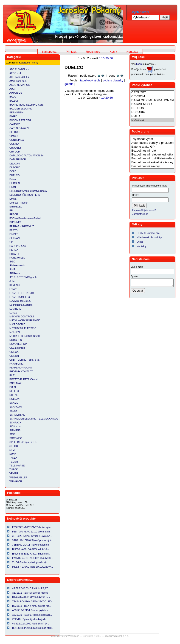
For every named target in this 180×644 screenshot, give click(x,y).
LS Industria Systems (21, 305)
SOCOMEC (16, 438)
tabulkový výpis (90, 80)
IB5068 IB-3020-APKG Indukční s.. (31, 554)
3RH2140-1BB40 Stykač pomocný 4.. (32, 540)
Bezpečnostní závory (152, 166)
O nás (140, 242)
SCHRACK (15, 423)
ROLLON (14, 399)
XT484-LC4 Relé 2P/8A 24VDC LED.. (33, 601)
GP (11, 242)
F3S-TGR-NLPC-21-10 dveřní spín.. (32, 532)
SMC (12, 434)
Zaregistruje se (140, 214)
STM (12, 450)
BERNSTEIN (16, 112)
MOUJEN (15, 332)
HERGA (14, 250)
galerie (69, 84)
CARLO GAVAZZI (19, 128)
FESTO (13, 230)
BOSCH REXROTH (20, 120)
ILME (12, 269)
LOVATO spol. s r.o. (20, 301)
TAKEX (13, 458)
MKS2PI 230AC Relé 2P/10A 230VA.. (32, 567)
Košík (113, 52)
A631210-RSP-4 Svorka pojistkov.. (31, 610)
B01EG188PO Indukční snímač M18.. (33, 628)
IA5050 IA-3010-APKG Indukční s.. (31, 549)
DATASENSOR (18, 159)
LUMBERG (15, 309)
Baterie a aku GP (152, 147)
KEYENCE (15, 285)
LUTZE (13, 313)
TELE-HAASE (17, 466)
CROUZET (15, 148)
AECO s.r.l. (15, 73)
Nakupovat (49, 52)
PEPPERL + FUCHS (21, 368)
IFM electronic (17, 265)
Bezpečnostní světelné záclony (152, 162)
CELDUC (14, 132)
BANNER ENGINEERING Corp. (27, 105)
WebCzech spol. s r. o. (117, 636)
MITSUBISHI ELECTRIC (23, 328)
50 (111, 58)
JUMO (13, 281)
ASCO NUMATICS (20, 85)
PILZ (12, 375)
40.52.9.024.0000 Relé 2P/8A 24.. (31, 624)
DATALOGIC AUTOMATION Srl (26, 155)
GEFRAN (14, 238)
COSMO (14, 144)
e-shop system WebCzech (65, 636)
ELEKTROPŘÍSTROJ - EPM (25, 195)
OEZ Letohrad (17, 348)
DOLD (13, 171)
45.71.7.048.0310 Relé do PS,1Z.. (31, 588)
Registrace (93, 52)
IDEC (12, 262)
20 (107, 58)
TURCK (14, 469)
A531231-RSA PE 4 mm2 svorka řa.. (32, 615)
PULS (13, 387)
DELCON (14, 164)
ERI (11, 210)
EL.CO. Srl (15, 183)
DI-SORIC (15, 167)
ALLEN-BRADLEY (19, 77)
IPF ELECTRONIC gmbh (23, 277)
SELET (13, 411)
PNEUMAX (15, 383)
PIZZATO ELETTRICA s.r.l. (24, 379)
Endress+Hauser (19, 203)
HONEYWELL (17, 258)
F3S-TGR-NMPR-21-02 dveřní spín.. (32, 527)
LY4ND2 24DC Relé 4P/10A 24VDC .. (33, 558)
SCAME (14, 403)
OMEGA (14, 352)
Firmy (35, 63)
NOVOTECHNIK (18, 344)
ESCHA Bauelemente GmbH (25, 218)
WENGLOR (16, 481)
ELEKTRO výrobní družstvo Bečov (28, 191)
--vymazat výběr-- (152, 139)
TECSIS (14, 462)
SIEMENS (15, 430)
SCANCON (15, 407)
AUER (13, 89)
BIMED (13, 116)
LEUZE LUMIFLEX (20, 297)
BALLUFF (15, 101)
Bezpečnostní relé (152, 151)
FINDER (14, 234)
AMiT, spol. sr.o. (18, 81)
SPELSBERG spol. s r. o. (23, 442)
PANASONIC (17, 364)
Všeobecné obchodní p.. (150, 237)
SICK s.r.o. (15, 426)
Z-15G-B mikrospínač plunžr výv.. (30, 562)
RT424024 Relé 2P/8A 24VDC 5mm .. (33, 597)
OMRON (14, 356)
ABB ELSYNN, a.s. (20, 69)
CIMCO (14, 136)
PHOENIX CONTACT (21, 371)
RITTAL (14, 395)
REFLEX (14, 391)
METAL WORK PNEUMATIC (25, 320)
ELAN (13, 187)
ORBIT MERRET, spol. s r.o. (25, 360)
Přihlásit (71, 52)
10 (103, 58)
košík (139, 64)
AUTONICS (16, 93)
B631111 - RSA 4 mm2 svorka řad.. (31, 606)
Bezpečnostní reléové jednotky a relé (152, 155)
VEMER (14, 473)
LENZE (13, 289)
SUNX (13, 454)
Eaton (13, 179)
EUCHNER (15, 222)
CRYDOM (15, 152)
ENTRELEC (16, 207)
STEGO (14, 446)
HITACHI (14, 254)
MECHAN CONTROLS (22, 316)
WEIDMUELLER (18, 477)
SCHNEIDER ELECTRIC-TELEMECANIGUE (34, 419)
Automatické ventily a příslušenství (152, 143)
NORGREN (16, 340)
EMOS (13, 199)
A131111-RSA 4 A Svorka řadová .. (31, 593)
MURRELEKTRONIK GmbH (25, 336)
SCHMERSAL (17, 415)
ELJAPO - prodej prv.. (149, 233)
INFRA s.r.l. (16, 273)
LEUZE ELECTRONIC (22, 293)
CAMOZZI (15, 124)
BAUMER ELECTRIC (21, 109)
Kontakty (132, 52)
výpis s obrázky (113, 80)
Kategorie (24, 63)
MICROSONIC (17, 324)
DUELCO (14, 175)
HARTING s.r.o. (18, 246)
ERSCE (14, 214)
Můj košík (139, 57)
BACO (13, 97)
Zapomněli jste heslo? (144, 210)
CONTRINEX (17, 140)
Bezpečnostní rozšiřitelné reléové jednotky (152, 159)
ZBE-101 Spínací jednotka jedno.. (30, 619)
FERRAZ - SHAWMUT (22, 226)
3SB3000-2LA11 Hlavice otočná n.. (31, 545)
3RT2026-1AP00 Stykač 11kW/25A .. (32, 536)
